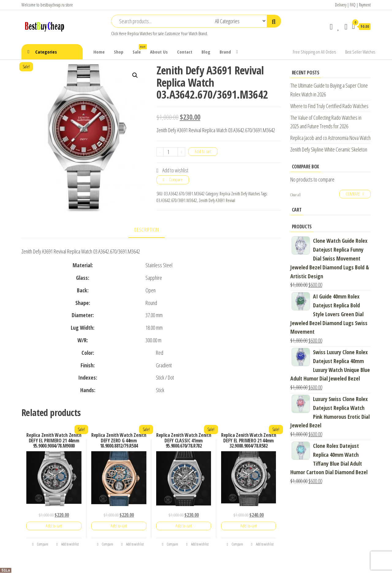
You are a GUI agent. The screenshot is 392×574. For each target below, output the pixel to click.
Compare (176, 180)
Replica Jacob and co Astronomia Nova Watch (330, 138)
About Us (159, 52)
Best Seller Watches (360, 52)
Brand (225, 52)
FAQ (353, 5)
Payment (365, 5)
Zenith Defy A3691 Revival (217, 200)
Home (99, 52)
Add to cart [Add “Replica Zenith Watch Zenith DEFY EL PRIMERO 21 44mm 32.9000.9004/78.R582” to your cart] (249, 526)
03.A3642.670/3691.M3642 (177, 200)
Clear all (296, 195)
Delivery (341, 5)
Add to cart (203, 151)
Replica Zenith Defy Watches (240, 194)
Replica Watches (140, 34)
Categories (46, 52)
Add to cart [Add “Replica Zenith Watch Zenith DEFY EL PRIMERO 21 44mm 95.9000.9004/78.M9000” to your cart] (54, 526)
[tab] (151, 230)
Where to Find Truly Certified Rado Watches (329, 106)
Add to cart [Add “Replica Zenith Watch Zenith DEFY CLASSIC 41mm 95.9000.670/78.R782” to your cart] (184, 526)
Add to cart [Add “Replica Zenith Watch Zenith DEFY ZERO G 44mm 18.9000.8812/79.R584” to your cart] (119, 526)
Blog (206, 52)
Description (147, 230)
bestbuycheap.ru (53, 5)
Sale (139, 49)
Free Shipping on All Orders (314, 52)
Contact (185, 52)
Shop (119, 52)
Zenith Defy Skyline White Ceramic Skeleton (329, 149)
